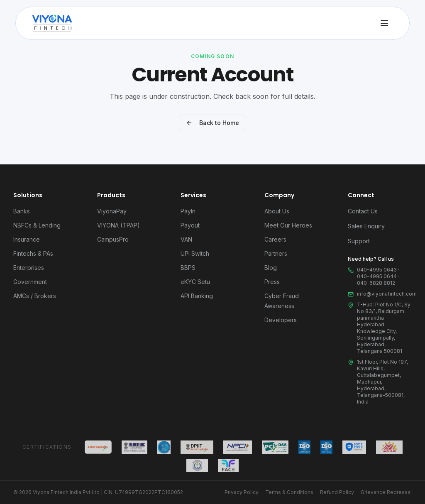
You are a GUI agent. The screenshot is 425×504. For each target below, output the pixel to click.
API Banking (197, 296)
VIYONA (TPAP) (118, 225)
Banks (22, 211)
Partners (276, 253)
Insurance (27, 239)
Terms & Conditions (289, 492)
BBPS (188, 268)
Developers (281, 320)
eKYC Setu (195, 282)
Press (272, 282)
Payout (190, 225)
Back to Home (212, 123)
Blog (271, 268)
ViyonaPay (112, 211)
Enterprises (29, 268)
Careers (275, 239)
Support (359, 241)
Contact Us (363, 211)
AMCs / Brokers (35, 296)
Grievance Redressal (386, 492)
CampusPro (113, 239)
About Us (277, 211)
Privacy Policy (242, 492)
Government (30, 282)
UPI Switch (195, 253)
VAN (186, 239)
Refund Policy (337, 492)
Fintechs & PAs (33, 253)
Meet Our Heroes (288, 225)
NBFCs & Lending (37, 225)
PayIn (188, 211)
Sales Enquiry (366, 226)
